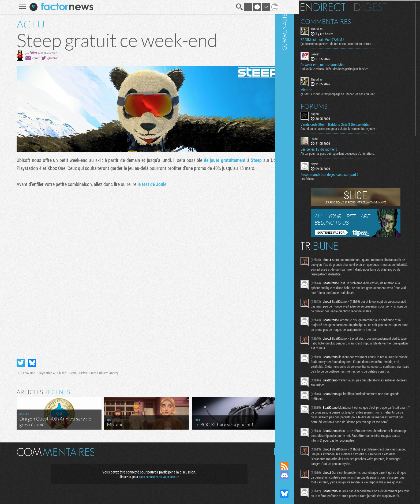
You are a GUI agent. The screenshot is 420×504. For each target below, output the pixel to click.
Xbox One (25, 373)
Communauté (301, 226)
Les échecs (324, 178)
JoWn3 (331, 54)
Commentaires (342, 21)
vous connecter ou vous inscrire (155, 477)
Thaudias (333, 28)
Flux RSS (301, 466)
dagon (331, 113)
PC (15, 373)
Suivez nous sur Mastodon (301, 484)
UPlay (80, 373)
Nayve (331, 163)
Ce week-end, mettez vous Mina (339, 64)
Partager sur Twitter (17, 363)
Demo (70, 373)
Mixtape (323, 89)
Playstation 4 (43, 373)
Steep (253, 160)
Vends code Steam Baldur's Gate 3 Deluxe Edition (352, 124)
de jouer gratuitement (221, 160)
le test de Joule (148, 184)
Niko (30, 53)
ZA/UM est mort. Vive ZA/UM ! (338, 39)
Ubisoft (59, 373)
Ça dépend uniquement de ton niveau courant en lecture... (353, 43)
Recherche (236, 7)
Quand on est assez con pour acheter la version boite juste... (355, 128)
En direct (339, 7)
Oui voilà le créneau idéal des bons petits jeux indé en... (352, 68)
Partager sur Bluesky (29, 363)
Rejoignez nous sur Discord (301, 475)
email (32, 58)
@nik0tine (49, 58)
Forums (330, 105)
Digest (387, 7)
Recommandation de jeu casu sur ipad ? (346, 174)
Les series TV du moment (335, 149)
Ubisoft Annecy (105, 373)
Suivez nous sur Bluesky (301, 494)
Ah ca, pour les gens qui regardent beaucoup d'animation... (354, 153)
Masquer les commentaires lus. (275, 452)
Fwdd (331, 138)
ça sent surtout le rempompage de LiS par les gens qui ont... (355, 93)
